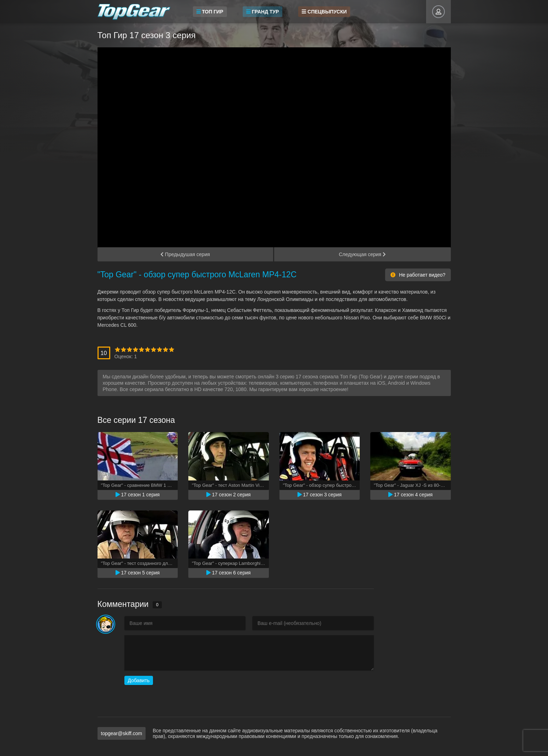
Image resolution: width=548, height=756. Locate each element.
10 (172, 350)
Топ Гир (210, 12)
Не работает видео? (418, 275)
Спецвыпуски (324, 12)
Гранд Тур (263, 12)
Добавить (139, 680)
